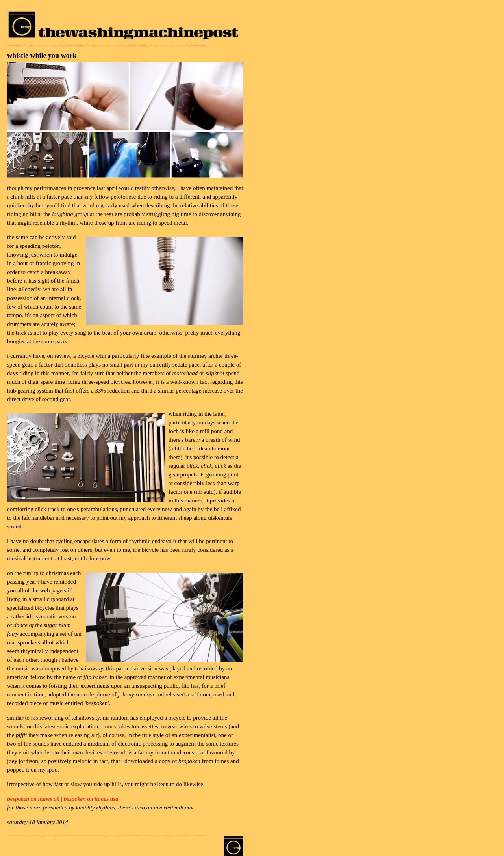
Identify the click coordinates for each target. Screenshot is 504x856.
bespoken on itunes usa (91, 799)
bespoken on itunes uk (33, 799)
